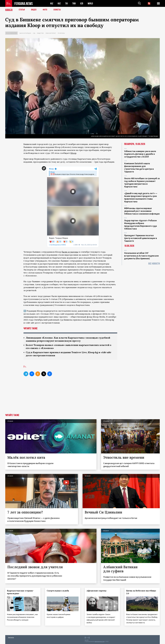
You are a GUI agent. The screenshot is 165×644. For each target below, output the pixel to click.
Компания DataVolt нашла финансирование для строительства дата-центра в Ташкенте (139, 168)
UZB (82, 3)
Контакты (11, 637)
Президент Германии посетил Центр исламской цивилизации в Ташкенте (141, 238)
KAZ (52, 3)
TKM (74, 3)
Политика (61, 33)
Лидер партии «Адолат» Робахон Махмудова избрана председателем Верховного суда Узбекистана (140, 225)
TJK (66, 3)
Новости (9, 10)
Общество (40, 33)
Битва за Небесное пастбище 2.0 (141, 592)
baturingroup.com (100, 642)
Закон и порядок (25, 33)
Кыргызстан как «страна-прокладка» (20, 592)
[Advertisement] (83, 397)
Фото (45, 10)
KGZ (59, 3)
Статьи (22, 10)
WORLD (90, 3)
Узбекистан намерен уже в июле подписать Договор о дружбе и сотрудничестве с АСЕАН (140, 154)
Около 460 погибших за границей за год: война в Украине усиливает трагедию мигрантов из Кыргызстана (142, 182)
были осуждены (70, 252)
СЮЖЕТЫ (57, 10)
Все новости (154, 264)
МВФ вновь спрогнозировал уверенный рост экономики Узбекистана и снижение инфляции (142, 211)
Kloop (73, 153)
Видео (34, 10)
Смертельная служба (58, 591)
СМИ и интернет (51, 33)
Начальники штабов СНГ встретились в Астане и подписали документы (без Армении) (141, 256)
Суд (34, 33)
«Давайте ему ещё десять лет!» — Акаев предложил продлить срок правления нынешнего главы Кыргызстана (141, 197)
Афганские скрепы (96, 591)
